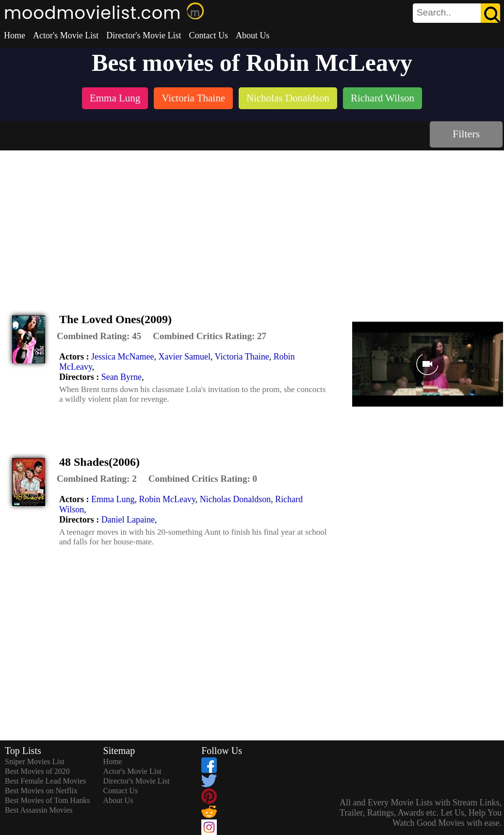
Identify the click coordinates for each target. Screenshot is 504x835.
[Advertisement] (252, 223)
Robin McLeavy (167, 499)
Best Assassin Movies (39, 810)
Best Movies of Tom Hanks (47, 800)
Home (15, 35)
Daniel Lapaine (128, 520)
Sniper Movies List (35, 761)
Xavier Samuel (184, 357)
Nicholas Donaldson (235, 499)
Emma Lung (113, 499)
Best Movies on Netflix (41, 791)
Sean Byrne (122, 377)
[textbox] (435, 13)
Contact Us (208, 35)
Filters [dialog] (466, 134)
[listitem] (115, 99)
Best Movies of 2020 (37, 771)
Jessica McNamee (122, 357)
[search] (456, 13)
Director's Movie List (144, 35)
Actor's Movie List (66, 35)
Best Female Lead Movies (46, 781)
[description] (99, 336)
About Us (253, 35)
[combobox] (435, 13)
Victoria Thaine (242, 357)
